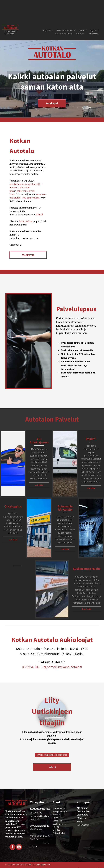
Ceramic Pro (83, 811)
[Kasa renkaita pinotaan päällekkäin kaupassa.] (91, 193)
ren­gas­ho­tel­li (32, 184)
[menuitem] (48, 31)
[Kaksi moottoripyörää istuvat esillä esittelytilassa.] (65, 193)
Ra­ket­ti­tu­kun (26, 221)
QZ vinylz (81, 818)
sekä (24, 198)
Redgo (80, 821)
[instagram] (19, 847)
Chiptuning (82, 815)
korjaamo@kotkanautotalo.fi (62, 667)
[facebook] (12, 847)
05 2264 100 (31, 667)
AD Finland (82, 808)
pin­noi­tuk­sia (33, 198)
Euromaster (83, 825)
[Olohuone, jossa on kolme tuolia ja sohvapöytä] (65, 152)
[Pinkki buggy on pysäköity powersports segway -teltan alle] (91, 152)
